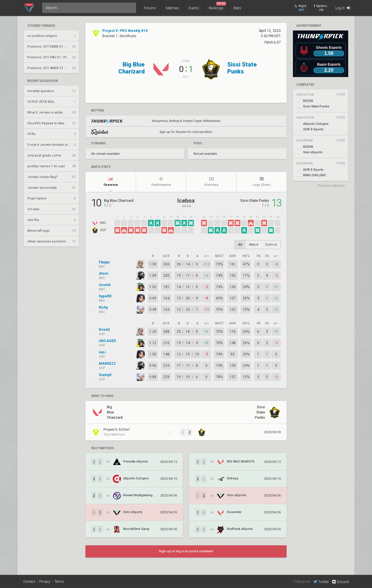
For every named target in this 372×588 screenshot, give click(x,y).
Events (194, 8)
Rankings (217, 6)
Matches (172, 8)
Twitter (321, 582)
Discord (340, 582)
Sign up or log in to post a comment (186, 551)
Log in (343, 8)
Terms (59, 582)
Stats (237, 8)
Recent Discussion (43, 81)
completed (305, 85)
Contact (29, 582)
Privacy (45, 582)
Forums (150, 8)
